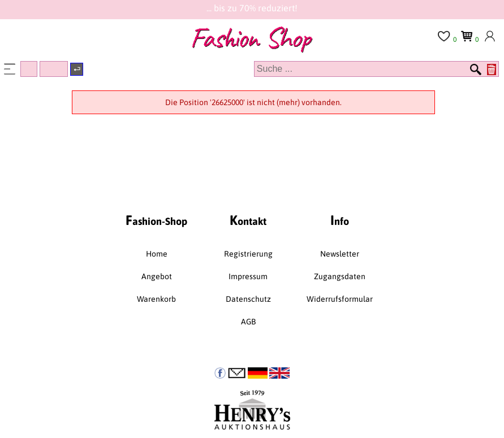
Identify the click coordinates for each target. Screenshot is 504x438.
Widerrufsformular (340, 299)
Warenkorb (156, 299)
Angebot (157, 276)
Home (157, 254)
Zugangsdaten (340, 276)
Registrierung (248, 254)
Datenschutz (248, 299)
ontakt (248, 220)
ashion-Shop (156, 220)
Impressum (248, 276)
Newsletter (340, 254)
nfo (340, 220)
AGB (248, 322)
